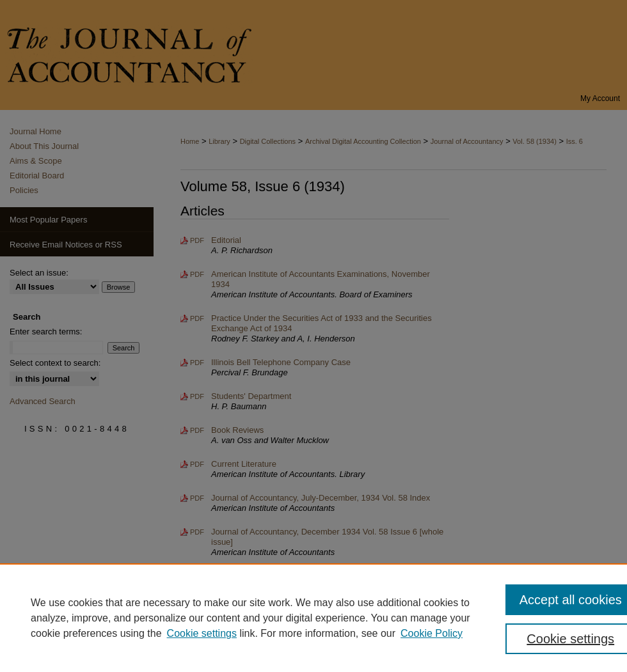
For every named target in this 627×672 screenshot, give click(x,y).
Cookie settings (202, 633)
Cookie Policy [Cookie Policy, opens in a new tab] (432, 633)
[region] (313, 618)
